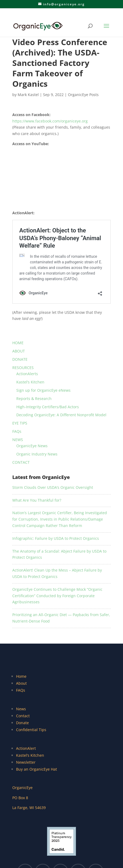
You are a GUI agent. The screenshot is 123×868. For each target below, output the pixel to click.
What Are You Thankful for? (37, 500)
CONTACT (21, 462)
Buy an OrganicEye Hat (36, 769)
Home (21, 676)
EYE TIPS (20, 423)
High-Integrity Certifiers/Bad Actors (48, 407)
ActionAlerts (27, 374)
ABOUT (19, 351)
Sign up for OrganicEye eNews (43, 390)
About (21, 683)
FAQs (17, 431)
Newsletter (26, 762)
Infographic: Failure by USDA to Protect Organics (56, 538)
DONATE (20, 359)
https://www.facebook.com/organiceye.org (50, 121)
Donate (22, 723)
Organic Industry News (37, 454)
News (21, 709)
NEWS (18, 440)
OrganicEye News (32, 446)
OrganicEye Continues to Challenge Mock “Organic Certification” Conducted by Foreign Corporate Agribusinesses (57, 596)
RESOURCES (23, 368)
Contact (23, 716)
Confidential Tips (31, 730)
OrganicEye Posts (83, 95)
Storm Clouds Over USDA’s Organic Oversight (53, 487)
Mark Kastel (28, 95)
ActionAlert (26, 748)
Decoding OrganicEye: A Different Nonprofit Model (61, 415)
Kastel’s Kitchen (30, 382)
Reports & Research (34, 399)
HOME (18, 343)
